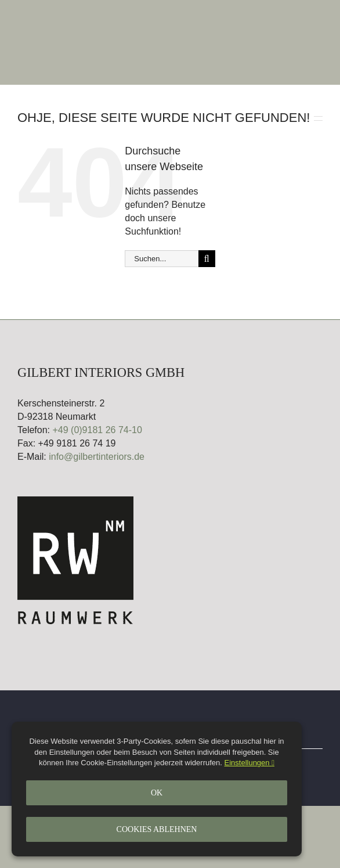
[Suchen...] (161, 259)
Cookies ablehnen (157, 829)
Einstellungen (249, 763)
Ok (157, 793)
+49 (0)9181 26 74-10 (97, 430)
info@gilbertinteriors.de (97, 457)
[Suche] (207, 259)
